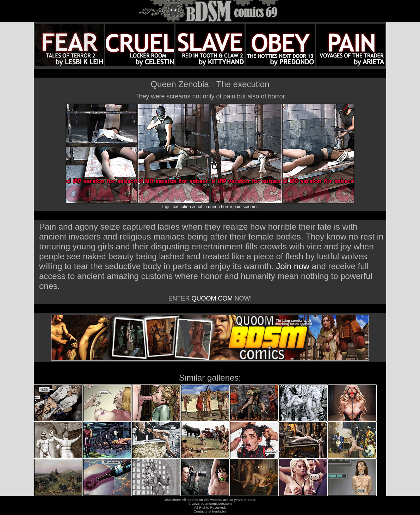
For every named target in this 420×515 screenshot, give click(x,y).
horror (227, 207)
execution (182, 207)
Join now (294, 266)
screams (250, 207)
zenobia (199, 207)
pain (237, 207)
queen (214, 207)
